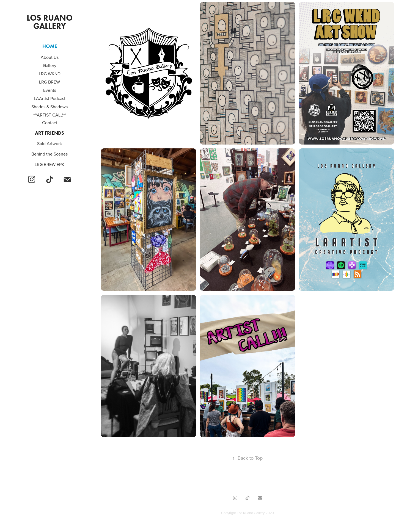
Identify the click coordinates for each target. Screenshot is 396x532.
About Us (50, 57)
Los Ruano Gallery (51, 22)
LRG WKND (50, 74)
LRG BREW (50, 82)
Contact (50, 123)
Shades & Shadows (50, 107)
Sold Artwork (50, 143)
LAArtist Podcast (50, 98)
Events (50, 90)
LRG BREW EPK (50, 164)
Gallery (50, 65)
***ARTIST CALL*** (50, 115)
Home (50, 46)
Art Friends (50, 133)
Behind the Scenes (50, 154)
